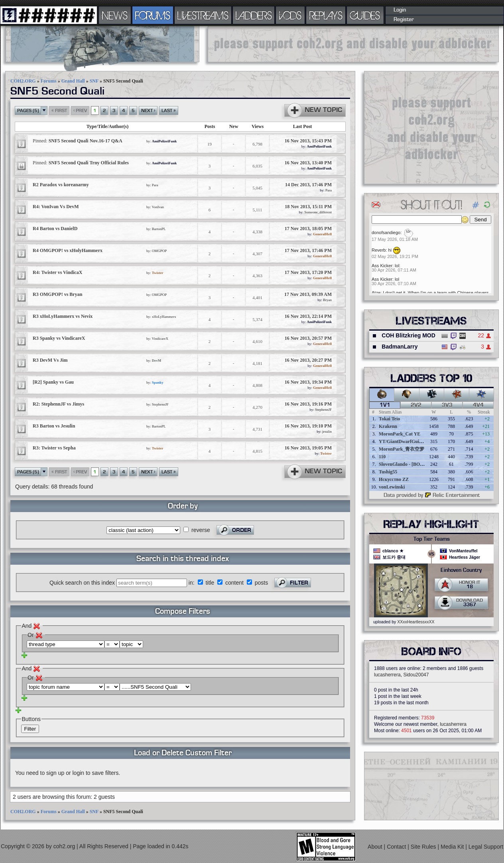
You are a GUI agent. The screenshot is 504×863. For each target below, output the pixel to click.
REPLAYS (326, 15)
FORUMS (153, 15)
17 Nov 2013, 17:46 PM (308, 250)
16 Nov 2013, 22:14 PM (308, 316)
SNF (94, 81)
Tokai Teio (389, 419)
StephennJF (160, 404)
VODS (290, 15)
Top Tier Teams (432, 539)
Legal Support (486, 847)
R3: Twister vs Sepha (54, 448)
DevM (157, 361)
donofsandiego (386, 232)
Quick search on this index (82, 583)
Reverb (379, 250)
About (376, 847)
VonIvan (158, 207)
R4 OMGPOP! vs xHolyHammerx (68, 250)
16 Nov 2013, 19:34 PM (308, 382)
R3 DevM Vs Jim (50, 360)
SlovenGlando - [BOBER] (405, 464)
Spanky (158, 382)
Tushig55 (388, 472)
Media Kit (453, 847)
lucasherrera (387, 675)
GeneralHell (322, 234)
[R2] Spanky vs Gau (53, 382)
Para (155, 185)
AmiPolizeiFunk (164, 141)
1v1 (385, 405)
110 (382, 457)
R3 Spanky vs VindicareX (59, 338)
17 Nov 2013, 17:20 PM (308, 272)
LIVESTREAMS (203, 15)
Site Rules (424, 847)
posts (261, 583)
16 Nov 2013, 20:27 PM (308, 360)
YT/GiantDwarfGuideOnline (408, 441)
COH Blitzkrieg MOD (409, 335)
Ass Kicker (382, 266)
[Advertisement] (353, 44)
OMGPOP (159, 251)
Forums (49, 81)
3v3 (447, 405)
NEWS (115, 15)
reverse (201, 530)
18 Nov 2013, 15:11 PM (308, 207)
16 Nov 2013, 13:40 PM (308, 163)
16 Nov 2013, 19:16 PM (308, 404)
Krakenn (388, 426)
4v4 (478, 405)
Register (404, 20)
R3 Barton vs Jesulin (54, 426)
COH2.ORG (23, 81)
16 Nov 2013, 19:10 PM (308, 426)
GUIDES (365, 15)
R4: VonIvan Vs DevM (56, 207)
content (234, 583)
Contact (397, 847)
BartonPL (159, 229)
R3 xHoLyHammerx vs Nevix (63, 316)
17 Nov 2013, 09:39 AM (308, 294)
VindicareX (160, 339)
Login (400, 10)
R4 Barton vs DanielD (55, 229)
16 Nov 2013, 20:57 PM (308, 338)
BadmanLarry (400, 347)
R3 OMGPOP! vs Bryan (57, 294)
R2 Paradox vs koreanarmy (61, 185)
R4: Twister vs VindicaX (57, 272)
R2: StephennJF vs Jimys (58, 404)
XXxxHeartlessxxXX (416, 622)
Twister (158, 273)
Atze (376, 293)
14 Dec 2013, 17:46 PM (308, 185)
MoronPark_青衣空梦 (402, 449)
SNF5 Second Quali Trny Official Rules (81, 163)
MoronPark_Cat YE (400, 434)
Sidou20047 (416, 675)
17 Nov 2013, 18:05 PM (308, 229)
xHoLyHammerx (164, 317)
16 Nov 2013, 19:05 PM (308, 448)
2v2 (416, 405)
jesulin (327, 431)
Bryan (327, 300)
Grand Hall (73, 81)
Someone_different (318, 212)
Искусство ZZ (394, 479)
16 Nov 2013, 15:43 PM (308, 141)
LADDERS (254, 15)
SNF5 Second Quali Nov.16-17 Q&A (78, 141)
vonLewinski (392, 487)
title (210, 583)
